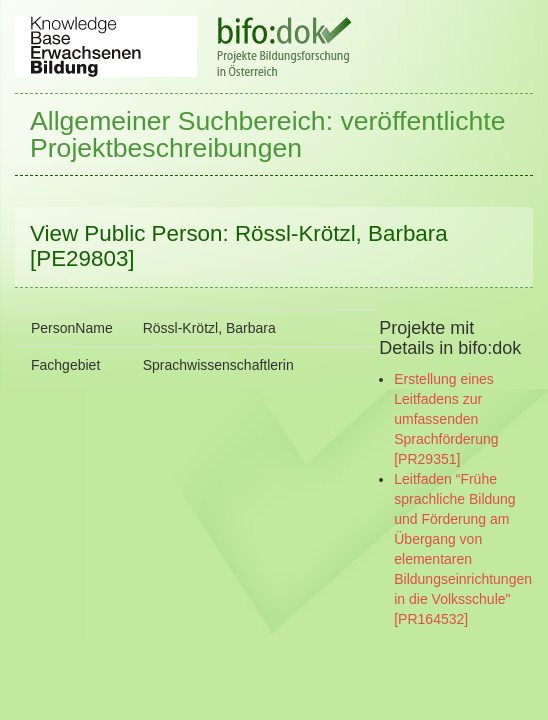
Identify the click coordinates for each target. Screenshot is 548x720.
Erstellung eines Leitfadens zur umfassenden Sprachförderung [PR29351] (446, 419)
